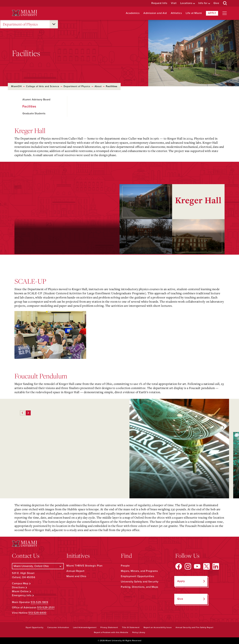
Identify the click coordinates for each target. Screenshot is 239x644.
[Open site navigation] (225, 13)
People (125, 566)
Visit (174, 3)
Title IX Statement (131, 627)
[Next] (28, 413)
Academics (133, 13)
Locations (186, 3)
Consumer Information (58, 627)
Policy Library (139, 632)
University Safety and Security (140, 582)
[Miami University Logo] (25, 13)
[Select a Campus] (38, 566)
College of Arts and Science (43, 86)
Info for (203, 3)
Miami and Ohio (76, 576)
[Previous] (22, 413)
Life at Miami (194, 13)
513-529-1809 (39, 602)
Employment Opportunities (137, 576)
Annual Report (75, 571)
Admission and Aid (155, 13)
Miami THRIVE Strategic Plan (84, 566)
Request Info (159, 3)
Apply (212, 13)
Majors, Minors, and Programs (139, 571)
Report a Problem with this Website (111, 632)
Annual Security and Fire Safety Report (194, 627)
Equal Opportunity (35, 627)
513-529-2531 (46, 608)
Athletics (176, 13)
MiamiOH (16, 86)
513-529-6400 (37, 613)
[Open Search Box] (225, 3)
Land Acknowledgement (85, 627)
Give (216, 3)
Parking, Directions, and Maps (139, 587)
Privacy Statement (109, 627)
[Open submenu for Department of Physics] (54, 24)
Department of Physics (20, 24)
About (98, 86)
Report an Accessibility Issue (158, 627)
